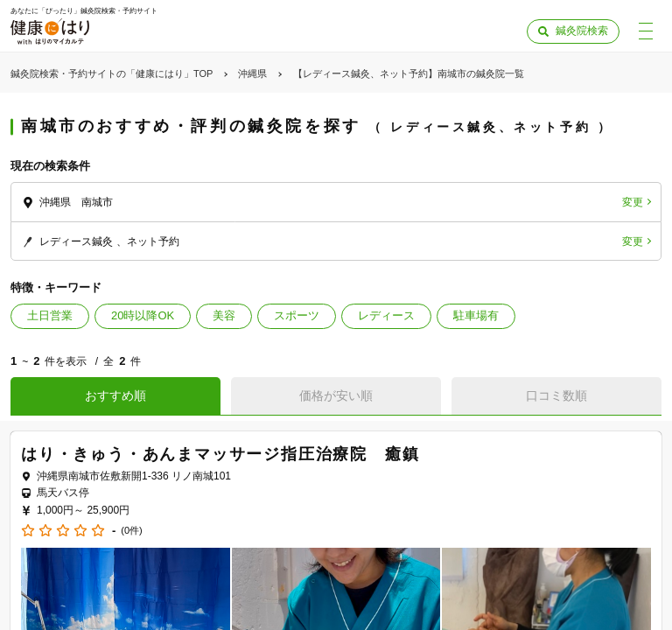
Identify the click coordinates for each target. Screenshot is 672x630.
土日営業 (50, 315)
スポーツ (297, 315)
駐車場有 (476, 315)
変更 (633, 202)
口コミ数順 (556, 395)
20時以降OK (143, 315)
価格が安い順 (336, 395)
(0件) (131, 531)
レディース (386, 315)
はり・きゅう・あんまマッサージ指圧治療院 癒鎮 (220, 454)
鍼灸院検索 (582, 31)
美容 (224, 315)
